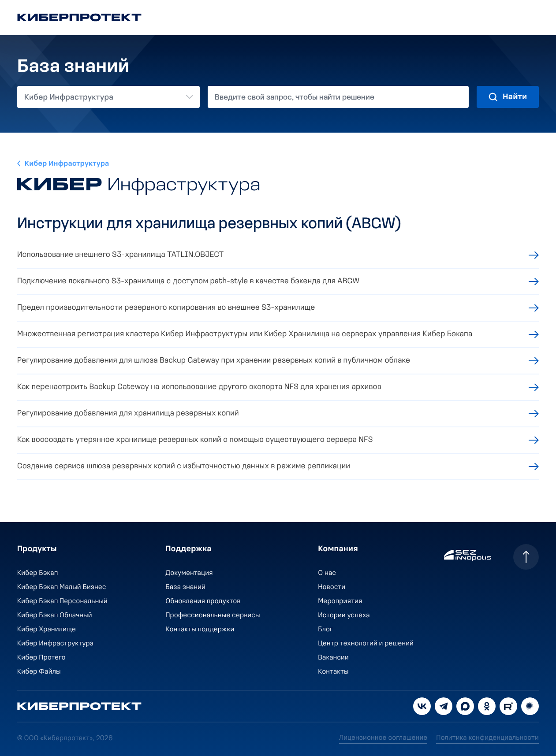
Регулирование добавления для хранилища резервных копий (128, 413)
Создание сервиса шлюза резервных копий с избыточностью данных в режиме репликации (184, 466)
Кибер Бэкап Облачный (55, 615)
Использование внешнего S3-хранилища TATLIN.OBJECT (121, 255)
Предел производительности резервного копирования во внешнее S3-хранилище (166, 308)
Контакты (333, 672)
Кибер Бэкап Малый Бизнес (62, 587)
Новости (332, 587)
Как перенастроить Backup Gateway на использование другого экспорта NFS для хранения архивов (199, 387)
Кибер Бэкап (38, 573)
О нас (327, 573)
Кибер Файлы (39, 672)
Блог (325, 630)
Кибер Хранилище (47, 630)
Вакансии (333, 658)
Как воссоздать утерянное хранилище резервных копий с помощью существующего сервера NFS (195, 440)
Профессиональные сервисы (213, 615)
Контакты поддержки (200, 630)
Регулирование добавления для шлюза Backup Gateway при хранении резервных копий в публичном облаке (214, 361)
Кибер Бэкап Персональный (62, 601)
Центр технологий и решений (366, 644)
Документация (189, 573)
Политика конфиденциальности (487, 738)
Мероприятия (340, 601)
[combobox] (108, 97)
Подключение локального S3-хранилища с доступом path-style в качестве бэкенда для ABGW (188, 281)
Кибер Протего (41, 658)
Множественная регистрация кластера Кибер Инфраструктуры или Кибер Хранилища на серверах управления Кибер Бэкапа (245, 334)
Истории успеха (344, 615)
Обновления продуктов (203, 601)
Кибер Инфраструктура (67, 164)
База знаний (186, 587)
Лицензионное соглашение (383, 738)
